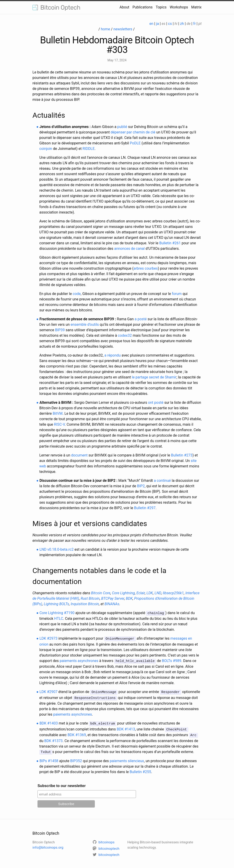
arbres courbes (146, 268)
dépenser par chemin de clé (133, 132)
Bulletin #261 (170, 243)
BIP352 (76, 758)
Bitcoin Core (101, 593)
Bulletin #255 (140, 769)
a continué (162, 481)
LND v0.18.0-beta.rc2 (57, 549)
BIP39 (60, 330)
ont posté (156, 403)
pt (200, 24)
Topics (161, 7)
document (79, 455)
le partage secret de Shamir (154, 377)
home (105, 29)
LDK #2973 (49, 638)
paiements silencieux (127, 758)
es (163, 24)
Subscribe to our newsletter (62, 783)
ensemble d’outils (85, 325)
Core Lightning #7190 (57, 613)
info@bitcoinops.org (48, 844)
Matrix (196, 7)
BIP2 (141, 486)
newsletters (123, 29)
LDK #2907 (49, 691)
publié (122, 127)
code (77, 294)
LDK (150, 593)
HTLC (59, 618)
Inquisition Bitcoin (85, 604)
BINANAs (112, 604)
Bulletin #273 (182, 455)
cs (170, 24)
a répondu (113, 355)
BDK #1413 (126, 727)
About (124, 7)
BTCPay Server (113, 598)
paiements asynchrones (79, 660)
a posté (141, 319)
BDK (129, 598)
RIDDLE (89, 149)
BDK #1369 (77, 733)
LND (158, 593)
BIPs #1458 (49, 758)
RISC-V (59, 424)
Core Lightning (123, 593)
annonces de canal (129, 249)
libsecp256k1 (173, 593)
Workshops (179, 7)
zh (182, 24)
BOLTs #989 (172, 660)
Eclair (141, 593)
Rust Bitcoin (90, 598)
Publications (143, 7)
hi (176, 24)
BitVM (57, 413)
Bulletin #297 (145, 508)
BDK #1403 (49, 722)
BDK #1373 (53, 738)
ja (158, 24)
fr (194, 24)
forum (177, 294)
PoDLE (135, 143)
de (189, 24)
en (151, 24)
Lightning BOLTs (56, 604)
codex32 (125, 335)
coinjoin (46, 149)
